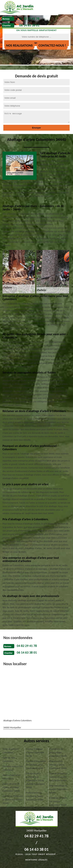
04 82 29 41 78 (29, 19)
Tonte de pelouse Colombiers (11, 751)
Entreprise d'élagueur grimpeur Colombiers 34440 (13, 800)
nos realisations (19, 45)
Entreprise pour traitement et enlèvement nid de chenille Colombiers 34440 (35, 780)
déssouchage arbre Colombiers (11, 777)
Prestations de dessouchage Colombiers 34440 (58, 753)
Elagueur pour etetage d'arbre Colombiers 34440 (58, 765)
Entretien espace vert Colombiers (13, 768)
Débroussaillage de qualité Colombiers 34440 (58, 789)
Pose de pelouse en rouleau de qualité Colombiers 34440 (59, 777)
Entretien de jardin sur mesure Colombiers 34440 (58, 801)
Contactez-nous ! (52, 45)
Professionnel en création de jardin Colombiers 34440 (35, 796)
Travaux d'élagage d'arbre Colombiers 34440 (35, 753)
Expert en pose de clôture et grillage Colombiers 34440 (11, 787)
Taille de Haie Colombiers (9, 759)
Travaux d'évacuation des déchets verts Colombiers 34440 (36, 765)
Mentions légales (37, 860)
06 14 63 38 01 (29, 25)
